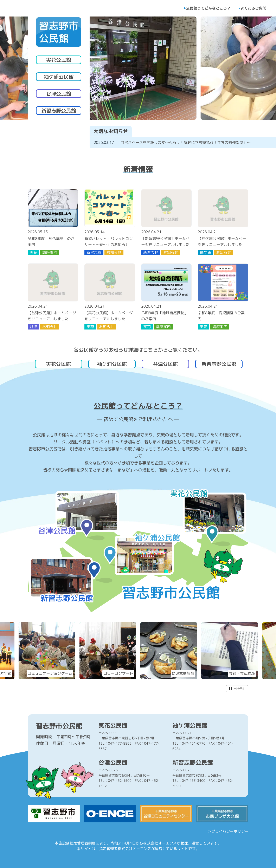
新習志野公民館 (59, 111)
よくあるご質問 (253, 8)
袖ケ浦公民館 (59, 77)
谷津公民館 (59, 94)
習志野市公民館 (59, 726)
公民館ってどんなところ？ (208, 8)
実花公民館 (59, 60)
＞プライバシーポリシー (228, 831)
